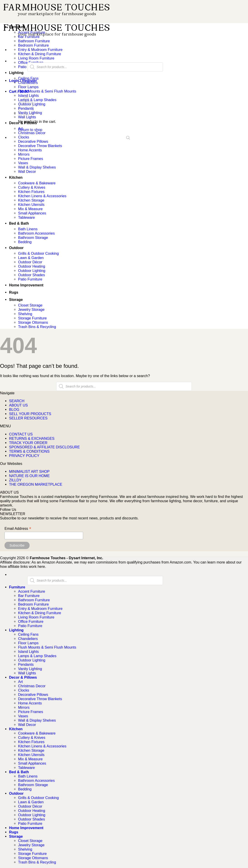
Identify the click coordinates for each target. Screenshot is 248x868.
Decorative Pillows (33, 141)
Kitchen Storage (31, 200)
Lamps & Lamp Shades (37, 100)
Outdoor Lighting (32, 271)
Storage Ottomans (33, 322)
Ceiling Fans (28, 78)
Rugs (14, 292)
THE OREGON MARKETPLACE (36, 484)
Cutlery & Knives (32, 187)
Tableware (26, 217)
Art (20, 128)
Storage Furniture (32, 318)
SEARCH (17, 401)
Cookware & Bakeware (37, 183)
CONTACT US (21, 434)
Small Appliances (32, 213)
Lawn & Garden (31, 258)
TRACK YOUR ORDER (28, 443)
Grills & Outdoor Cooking (38, 253)
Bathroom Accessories (36, 233)
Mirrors (24, 154)
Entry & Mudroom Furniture (40, 50)
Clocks (24, 137)
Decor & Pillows (23, 123)
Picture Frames (31, 159)
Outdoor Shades (32, 275)
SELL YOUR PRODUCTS (30, 414)
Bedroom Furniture (33, 45)
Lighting (16, 73)
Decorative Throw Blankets (40, 146)
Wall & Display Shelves (37, 167)
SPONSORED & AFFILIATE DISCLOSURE (44, 447)
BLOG (14, 409)
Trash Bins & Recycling (37, 327)
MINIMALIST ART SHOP (29, 471)
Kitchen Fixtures (31, 192)
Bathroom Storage (33, 238)
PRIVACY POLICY (24, 456)
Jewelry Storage (31, 309)
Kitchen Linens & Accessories (42, 196)
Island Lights (28, 95)
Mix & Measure (30, 209)
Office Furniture (31, 621)
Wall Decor (27, 171)
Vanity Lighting (30, 669)
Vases (23, 163)
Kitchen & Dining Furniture (40, 54)
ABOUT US (18, 405)
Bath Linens (28, 229)
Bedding (25, 242)
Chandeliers (28, 83)
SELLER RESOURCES (28, 418)
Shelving (25, 314)
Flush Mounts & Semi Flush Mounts (47, 91)
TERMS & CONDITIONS (29, 451)
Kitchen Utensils (31, 205)
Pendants (26, 664)
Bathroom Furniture (34, 41)
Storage (16, 300)
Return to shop (30, 130)
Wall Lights (27, 117)
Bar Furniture (29, 37)
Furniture (17, 27)
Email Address (18, 529)
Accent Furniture (32, 32)
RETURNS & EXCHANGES (32, 438)
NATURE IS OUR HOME (29, 476)
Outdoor (16, 248)
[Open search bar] (128, 138)
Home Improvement (26, 285)
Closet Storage (30, 305)
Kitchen (16, 177)
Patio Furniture (30, 279)
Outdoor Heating (32, 266)
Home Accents (30, 150)
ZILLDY (15, 480)
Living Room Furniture (36, 58)
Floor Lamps (28, 87)
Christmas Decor (32, 133)
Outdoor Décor (30, 262)
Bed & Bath (19, 223)
